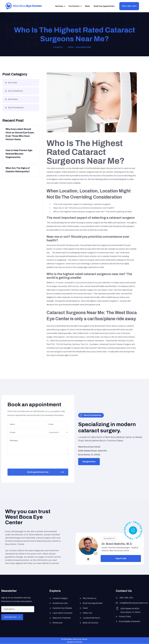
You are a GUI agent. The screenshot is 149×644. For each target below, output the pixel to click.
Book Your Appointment (104, 6)
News (87, 6)
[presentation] (26, 460)
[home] (24, 6)
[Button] (20, 135)
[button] (60, 6)
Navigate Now (89, 462)
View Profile (121, 558)
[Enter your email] (18, 611)
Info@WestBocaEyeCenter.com (134, 605)
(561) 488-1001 (129, 6)
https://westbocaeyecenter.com (116, 348)
